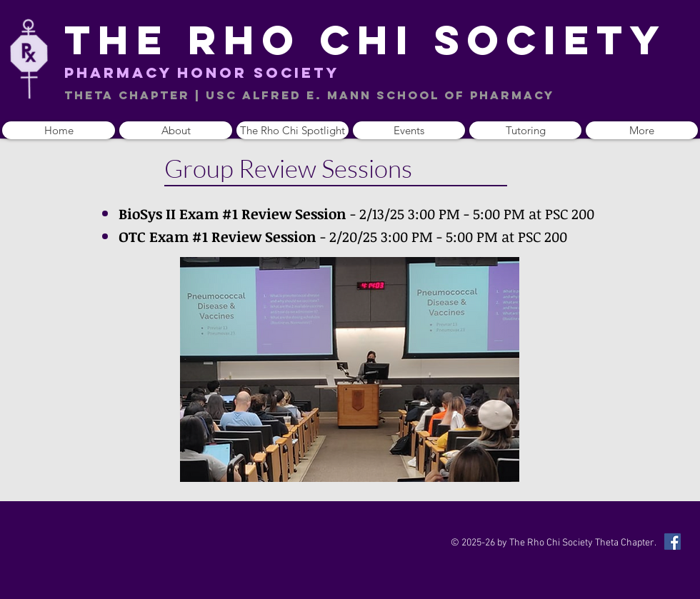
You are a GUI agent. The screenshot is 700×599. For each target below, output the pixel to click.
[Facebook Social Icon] (672, 542)
